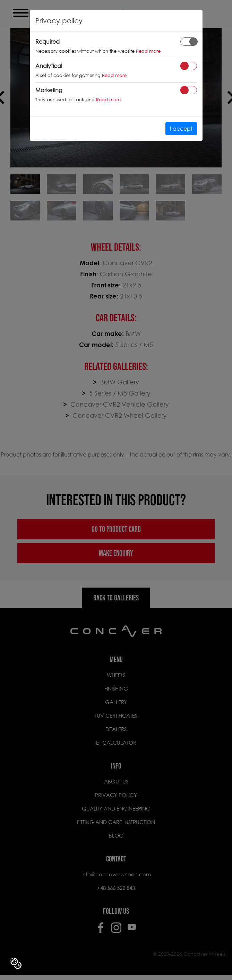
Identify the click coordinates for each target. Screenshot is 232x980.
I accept (181, 128)
